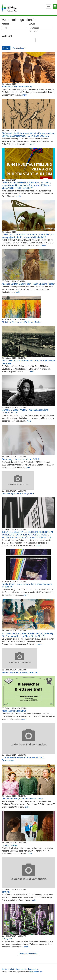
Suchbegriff (7, 36)
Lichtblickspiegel (10, 845)
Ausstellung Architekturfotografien (18, 494)
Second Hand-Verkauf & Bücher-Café (20, 672)
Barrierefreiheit (8, 969)
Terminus (6, 892)
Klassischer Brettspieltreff (14, 711)
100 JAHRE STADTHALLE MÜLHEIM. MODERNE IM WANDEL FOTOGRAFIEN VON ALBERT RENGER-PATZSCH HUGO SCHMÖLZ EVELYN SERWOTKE (27, 535)
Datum (32, 24)
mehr (25, 95)
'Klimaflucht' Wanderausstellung (17, 87)
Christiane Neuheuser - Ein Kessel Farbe (21, 322)
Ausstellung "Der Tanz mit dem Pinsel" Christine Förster (28, 284)
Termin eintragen (19, 48)
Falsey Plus (7, 939)
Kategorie (6, 24)
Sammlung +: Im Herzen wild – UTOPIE (21, 459)
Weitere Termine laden (29, 954)
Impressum (33, 969)
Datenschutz (21, 969)
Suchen (6, 48)
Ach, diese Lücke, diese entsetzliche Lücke (22, 799)
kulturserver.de (36, 972)
